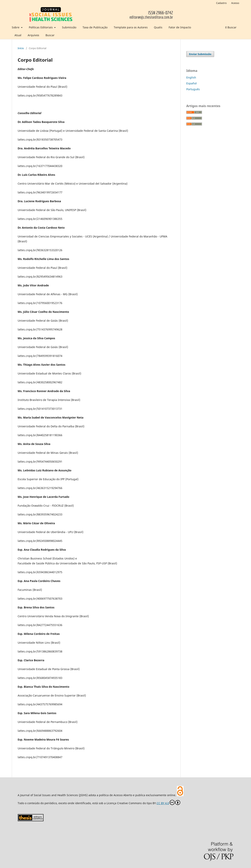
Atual (18, 35)
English (191, 77)
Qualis (158, 27)
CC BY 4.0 (168, 802)
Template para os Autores (131, 27)
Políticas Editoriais (41, 27)
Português (193, 89)
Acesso (235, 3)
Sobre (16, 27)
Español (191, 83)
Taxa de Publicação (95, 27)
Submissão (69, 27)
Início (21, 48)
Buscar (50, 35)
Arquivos (33, 35)
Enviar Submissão (200, 54)
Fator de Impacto (180, 27)
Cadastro (221, 3)
